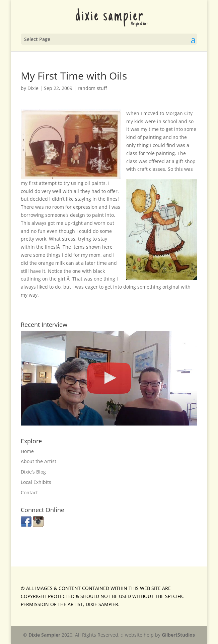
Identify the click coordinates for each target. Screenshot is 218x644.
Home (27, 451)
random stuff (92, 88)
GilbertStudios (178, 635)
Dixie (33, 88)
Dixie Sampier (44, 635)
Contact (29, 492)
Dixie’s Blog (33, 472)
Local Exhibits (36, 482)
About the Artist (39, 461)
